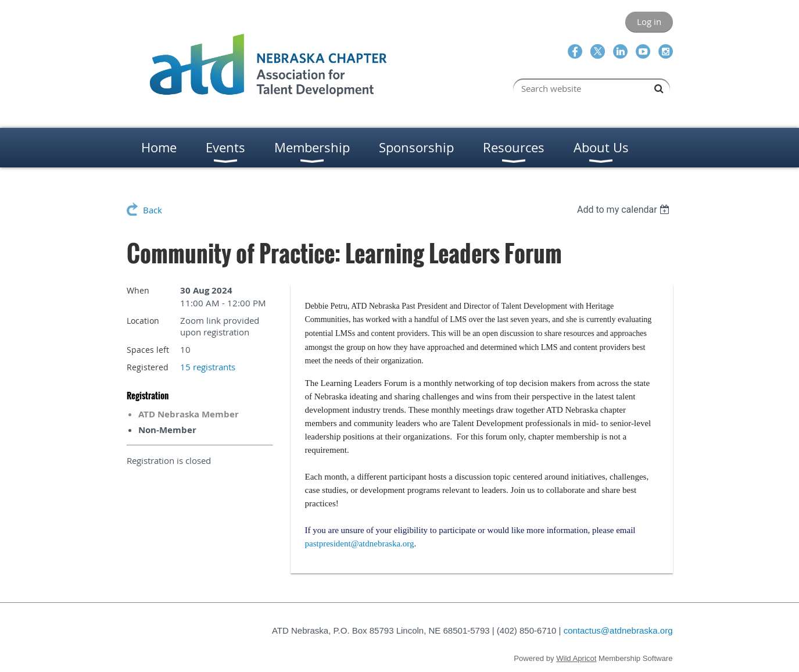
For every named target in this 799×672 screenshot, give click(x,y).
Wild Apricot (576, 658)
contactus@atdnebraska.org (618, 630)
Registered (148, 367)
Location (143, 321)
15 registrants (208, 367)
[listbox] (625, 210)
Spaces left (148, 350)
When (138, 290)
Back (153, 210)
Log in (649, 22)
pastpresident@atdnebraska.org (360, 544)
